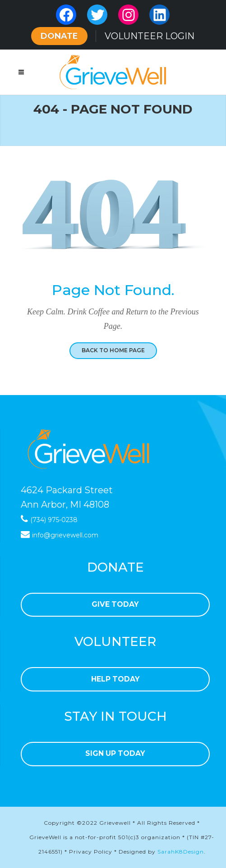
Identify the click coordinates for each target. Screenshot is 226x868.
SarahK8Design (181, 852)
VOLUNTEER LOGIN (150, 36)
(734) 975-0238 (54, 520)
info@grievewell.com (65, 535)
